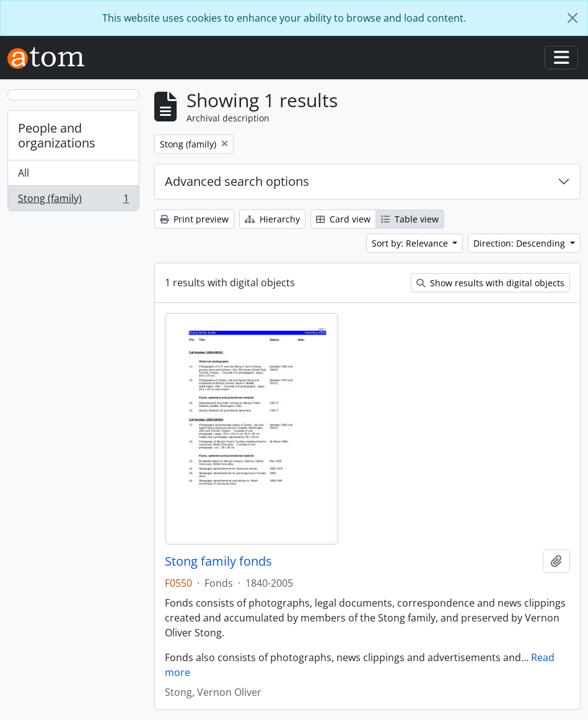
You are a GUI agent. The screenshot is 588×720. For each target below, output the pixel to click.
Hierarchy (272, 219)
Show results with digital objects (490, 283)
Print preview (194, 219)
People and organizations (57, 135)
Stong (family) (73, 201)
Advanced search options (237, 181)
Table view (410, 219)
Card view (343, 219)
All (24, 173)
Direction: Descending (520, 243)
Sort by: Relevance (411, 243)
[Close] (573, 18)
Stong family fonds (218, 561)
